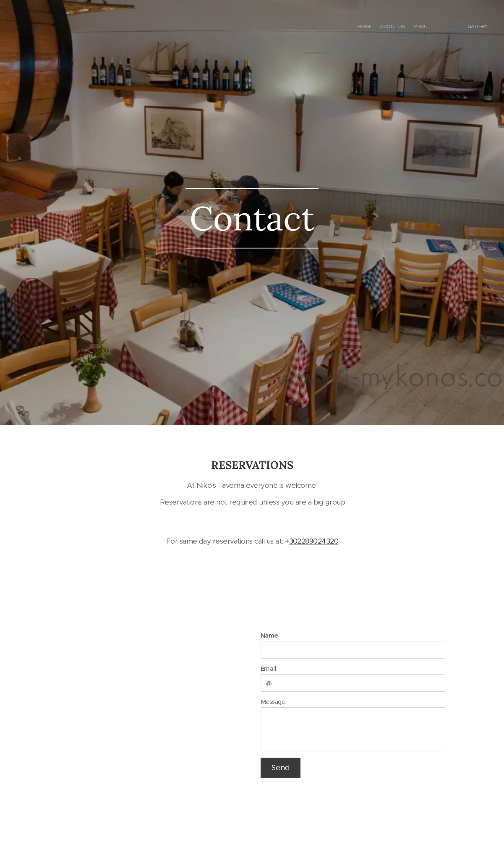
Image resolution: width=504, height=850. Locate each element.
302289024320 (313, 541)
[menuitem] (455, 27)
